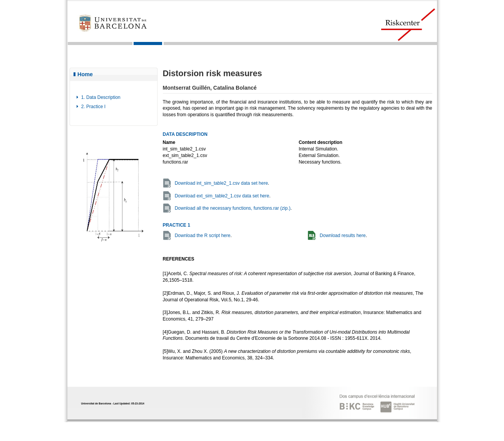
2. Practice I (93, 107)
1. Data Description (101, 97)
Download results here (342, 236)
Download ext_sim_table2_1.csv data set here (222, 196)
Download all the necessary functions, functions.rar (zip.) (233, 208)
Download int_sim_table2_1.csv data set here (221, 183)
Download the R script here (203, 236)
